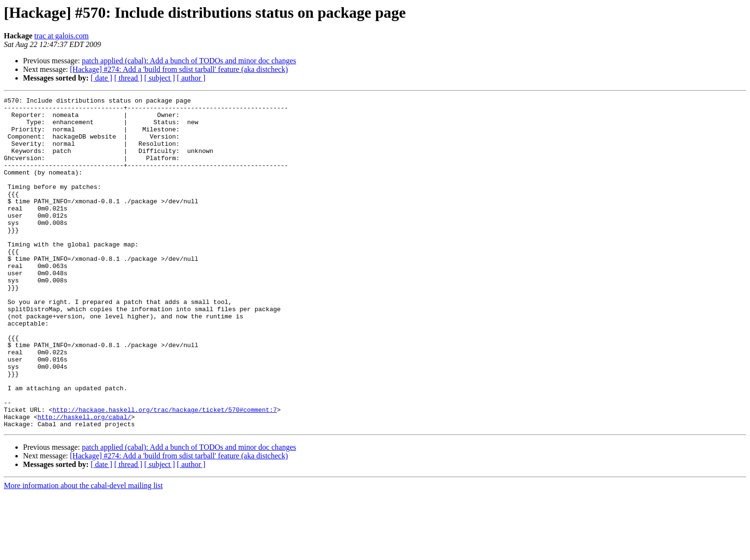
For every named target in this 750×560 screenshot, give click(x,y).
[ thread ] (128, 78)
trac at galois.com (62, 36)
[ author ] (191, 78)
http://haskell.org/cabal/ (84, 481)
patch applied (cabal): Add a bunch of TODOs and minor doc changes (189, 61)
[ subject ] (160, 78)
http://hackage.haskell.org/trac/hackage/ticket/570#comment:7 (164, 473)
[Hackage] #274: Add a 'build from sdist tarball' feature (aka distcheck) (179, 69)
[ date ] (101, 78)
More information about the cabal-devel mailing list (83, 552)
